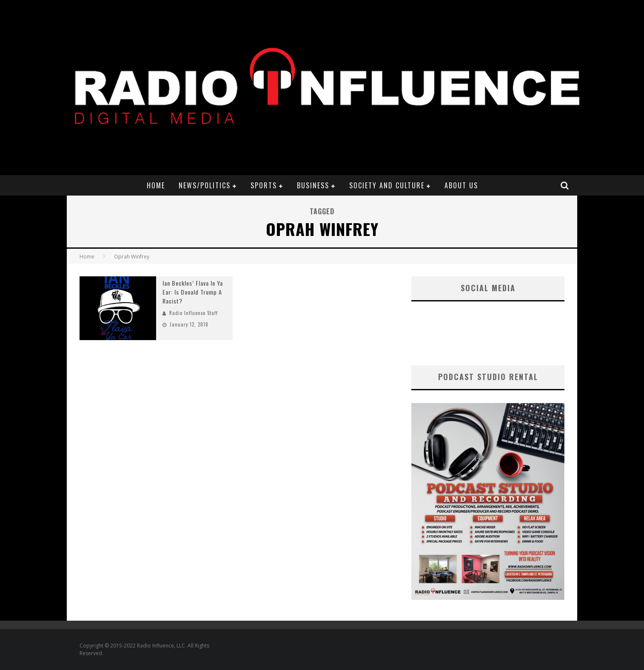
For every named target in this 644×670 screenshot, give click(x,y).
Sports (264, 185)
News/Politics (205, 185)
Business (313, 185)
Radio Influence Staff (194, 313)
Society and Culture (387, 185)
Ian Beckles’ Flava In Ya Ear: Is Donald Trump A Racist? (193, 292)
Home (156, 185)
